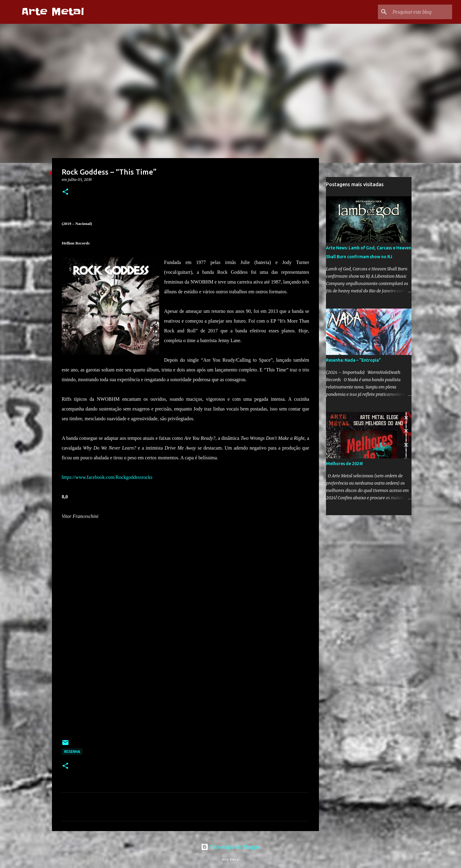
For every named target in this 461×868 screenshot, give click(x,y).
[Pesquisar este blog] (420, 12)
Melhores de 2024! (344, 464)
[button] (65, 192)
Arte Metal (53, 12)
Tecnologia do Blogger (230, 847)
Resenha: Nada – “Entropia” (353, 360)
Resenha (72, 752)
